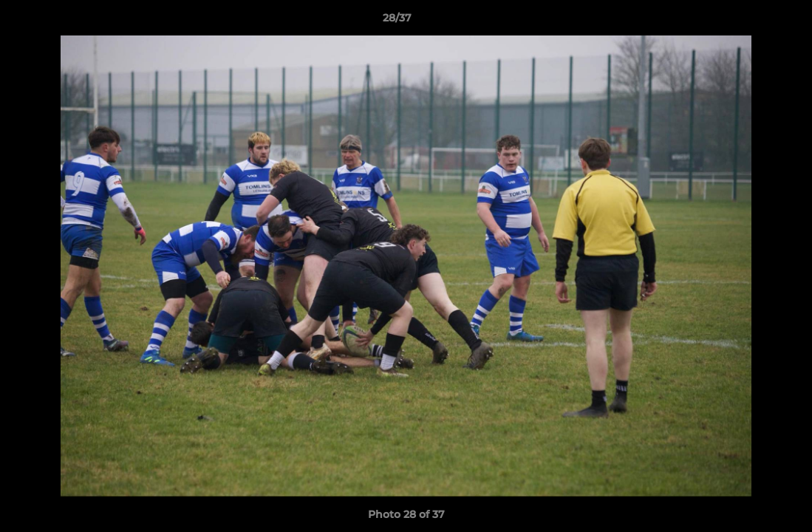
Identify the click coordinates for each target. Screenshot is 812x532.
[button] (750, 21)
